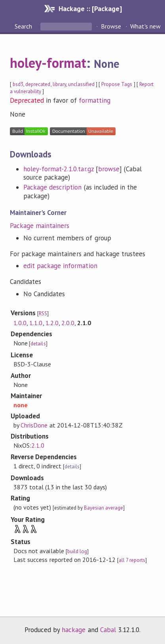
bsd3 (18, 84)
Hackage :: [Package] (90, 9)
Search (24, 26)
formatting (95, 100)
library (59, 84)
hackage (74, 630)
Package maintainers (40, 226)
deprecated (38, 84)
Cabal (108, 630)
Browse (111, 26)
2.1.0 (38, 445)
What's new (145, 26)
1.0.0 (20, 323)
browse (109, 169)
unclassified (81, 84)
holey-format (48, 63)
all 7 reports (132, 560)
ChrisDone (34, 425)
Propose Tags (117, 84)
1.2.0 (52, 323)
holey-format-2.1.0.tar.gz (59, 169)
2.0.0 (68, 323)
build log (77, 551)
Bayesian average (103, 508)
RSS (43, 313)
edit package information (60, 266)
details (38, 344)
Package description (52, 187)
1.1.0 (36, 323)
